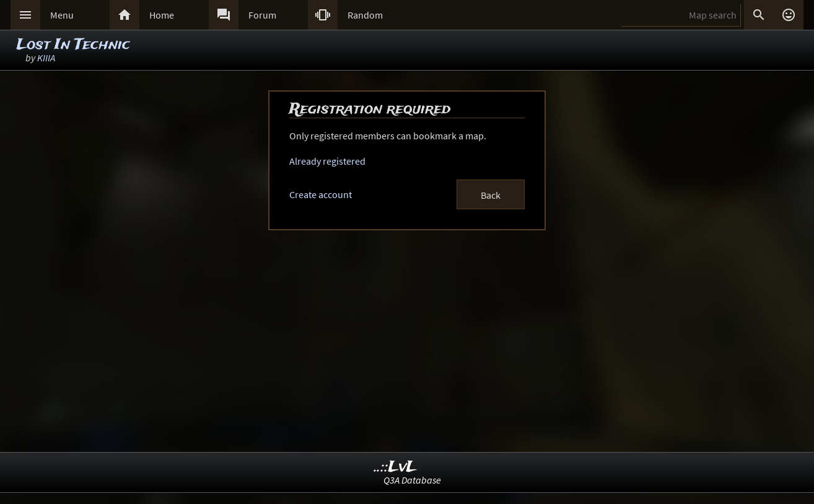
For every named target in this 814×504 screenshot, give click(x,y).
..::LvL (396, 467)
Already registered (327, 161)
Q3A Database (412, 480)
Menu (62, 15)
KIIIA (46, 58)
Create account (321, 194)
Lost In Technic (73, 45)
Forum (262, 15)
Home (162, 15)
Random (365, 15)
